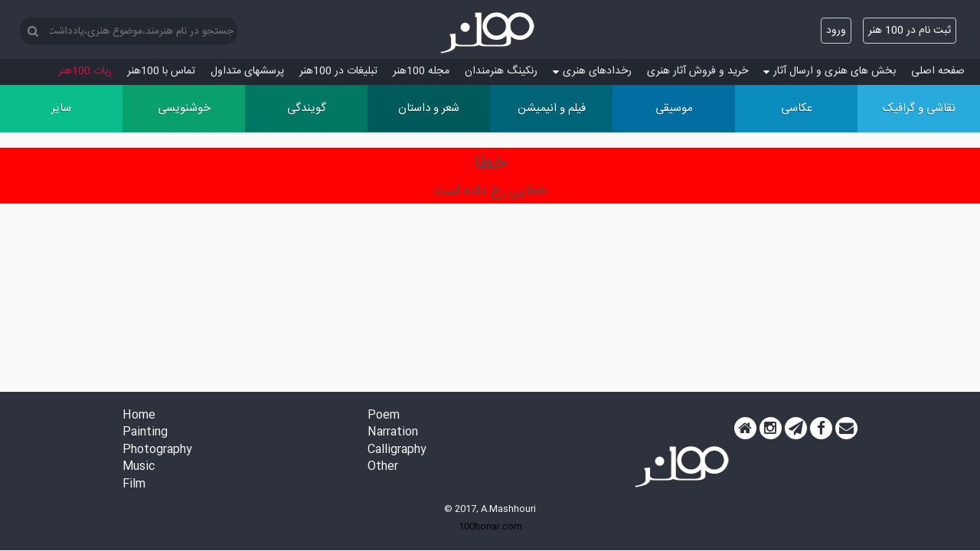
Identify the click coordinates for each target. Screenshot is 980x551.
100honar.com (490, 527)
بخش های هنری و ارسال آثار (830, 71)
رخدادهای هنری (592, 71)
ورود (836, 31)
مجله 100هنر (421, 71)
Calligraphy (397, 450)
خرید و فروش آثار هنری (697, 71)
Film (134, 485)
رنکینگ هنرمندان (501, 71)
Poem (384, 416)
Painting (145, 433)
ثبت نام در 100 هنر (910, 31)
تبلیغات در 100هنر (338, 71)
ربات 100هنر (85, 71)
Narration (393, 433)
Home (139, 416)
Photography (157, 450)
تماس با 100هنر (161, 71)
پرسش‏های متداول (247, 71)
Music (139, 467)
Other (383, 467)
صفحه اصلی (938, 71)
